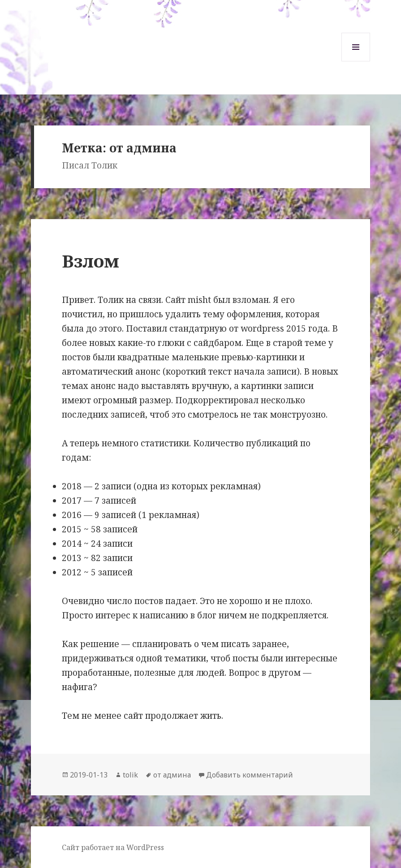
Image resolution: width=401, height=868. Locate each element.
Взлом (91, 261)
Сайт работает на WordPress (113, 847)
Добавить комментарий (250, 775)
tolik (130, 775)
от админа (172, 775)
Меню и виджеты (356, 61)
